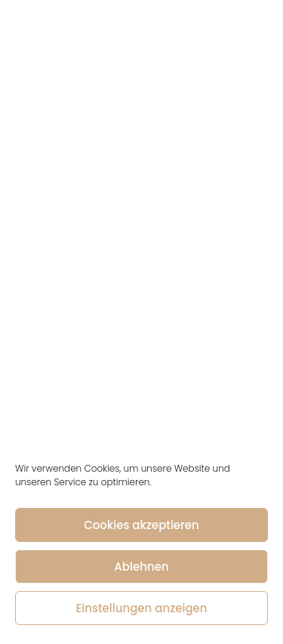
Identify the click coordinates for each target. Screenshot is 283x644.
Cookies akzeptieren (141, 525)
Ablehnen (141, 567)
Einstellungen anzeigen (141, 608)
